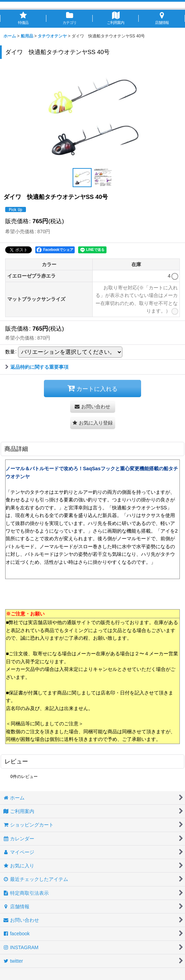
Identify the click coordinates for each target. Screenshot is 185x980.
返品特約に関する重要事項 (37, 367)
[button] (82, 178)
